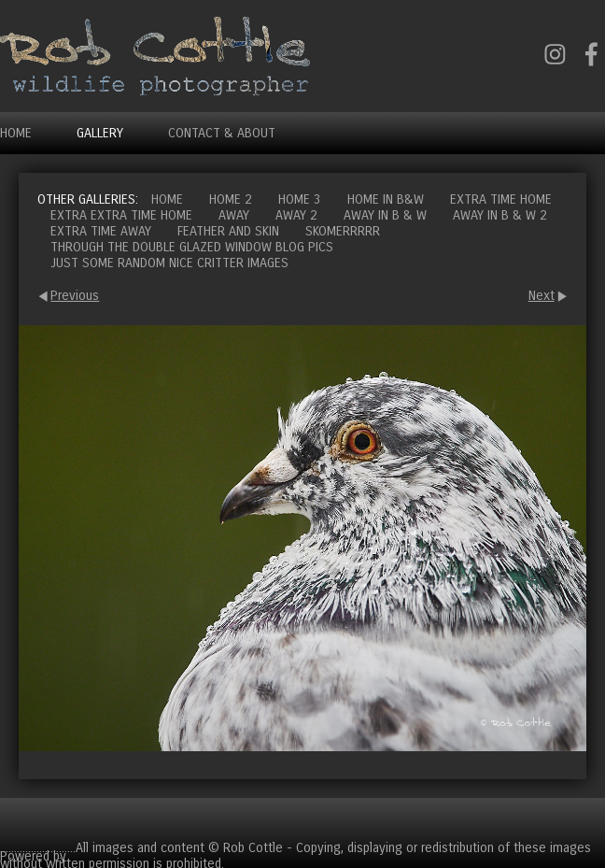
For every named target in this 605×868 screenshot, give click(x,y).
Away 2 (296, 215)
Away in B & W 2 (500, 215)
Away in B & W (385, 215)
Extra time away (101, 231)
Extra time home (501, 199)
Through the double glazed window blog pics (192, 247)
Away (234, 215)
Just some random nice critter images (169, 263)
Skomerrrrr (343, 231)
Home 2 (231, 199)
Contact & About (222, 133)
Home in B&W (386, 199)
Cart (590, 819)
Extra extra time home (121, 215)
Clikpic (88, 856)
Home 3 (300, 199)
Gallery (100, 133)
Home (16, 133)
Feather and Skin (228, 231)
